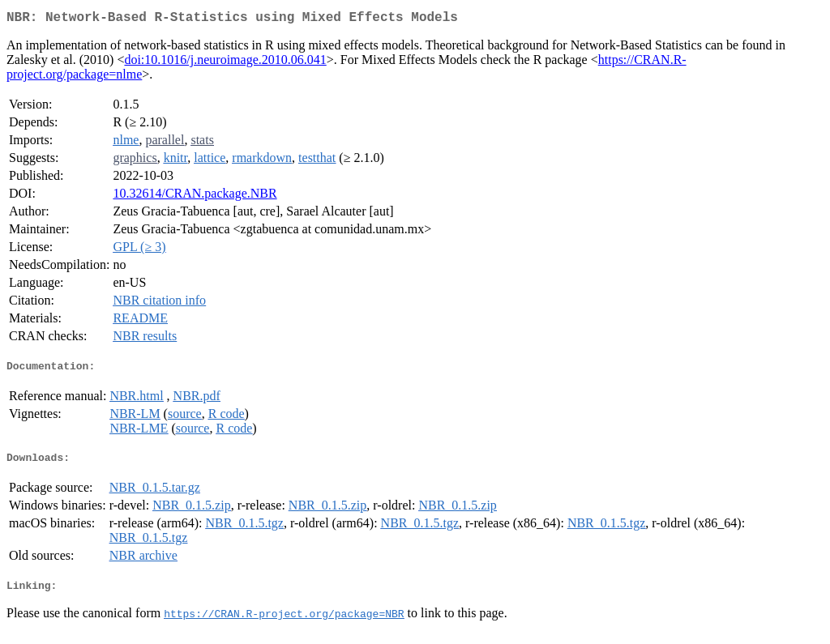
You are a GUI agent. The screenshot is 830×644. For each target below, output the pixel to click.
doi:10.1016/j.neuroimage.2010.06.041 (225, 63)
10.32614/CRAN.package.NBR (195, 196)
